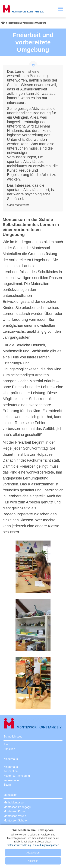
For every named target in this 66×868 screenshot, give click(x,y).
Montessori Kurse (15, 811)
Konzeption (11, 771)
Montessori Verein (15, 816)
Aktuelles (9, 749)
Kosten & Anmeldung (17, 776)
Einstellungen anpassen (46, 845)
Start (7, 744)
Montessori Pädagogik (17, 807)
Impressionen (12, 780)
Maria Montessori (14, 802)
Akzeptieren (33, 853)
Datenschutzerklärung (19, 845)
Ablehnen (33, 861)
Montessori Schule (15, 821)
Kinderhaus (11, 767)
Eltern (7, 785)
